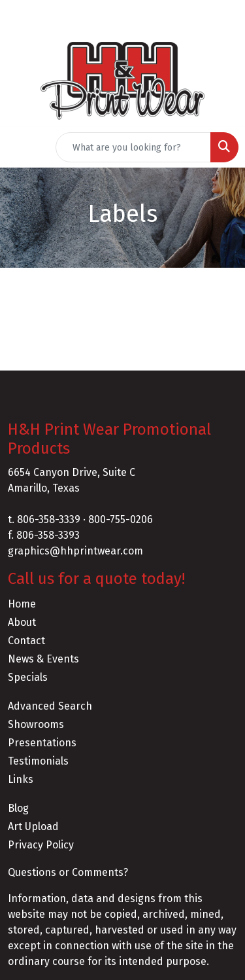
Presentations (42, 743)
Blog (18, 808)
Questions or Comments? (68, 872)
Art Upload (33, 826)
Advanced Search (50, 706)
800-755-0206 (121, 519)
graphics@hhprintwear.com (75, 551)
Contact (26, 641)
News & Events (43, 659)
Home (22, 604)
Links (21, 779)
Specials (28, 677)
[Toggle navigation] (20, 147)
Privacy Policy (41, 845)
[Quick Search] (133, 147)
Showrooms (36, 724)
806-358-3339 (49, 519)
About (22, 622)
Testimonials (38, 761)
